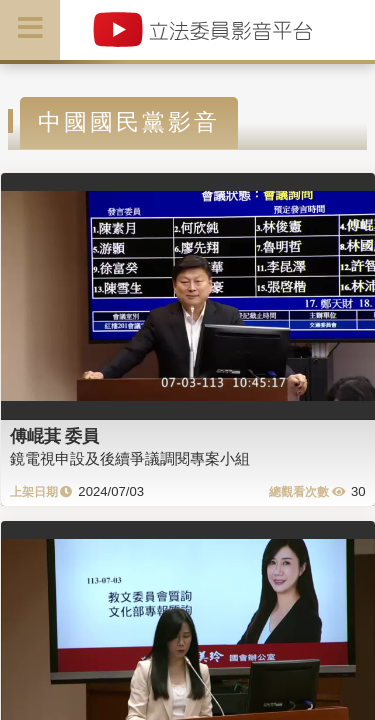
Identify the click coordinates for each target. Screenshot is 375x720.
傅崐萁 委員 (55, 436)
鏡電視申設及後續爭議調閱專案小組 (130, 458)
